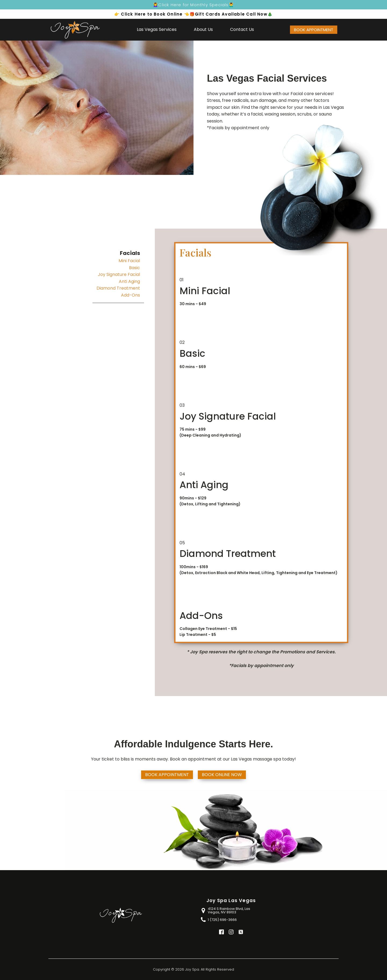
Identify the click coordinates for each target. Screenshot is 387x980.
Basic (135, 268)
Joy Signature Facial (119, 274)
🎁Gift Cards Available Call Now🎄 (231, 14)
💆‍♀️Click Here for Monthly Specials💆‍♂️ (193, 5)
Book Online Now (222, 775)
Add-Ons (130, 295)
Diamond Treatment (118, 288)
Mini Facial (129, 261)
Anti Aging (129, 281)
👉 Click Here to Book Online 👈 (152, 14)
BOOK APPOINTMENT (314, 30)
